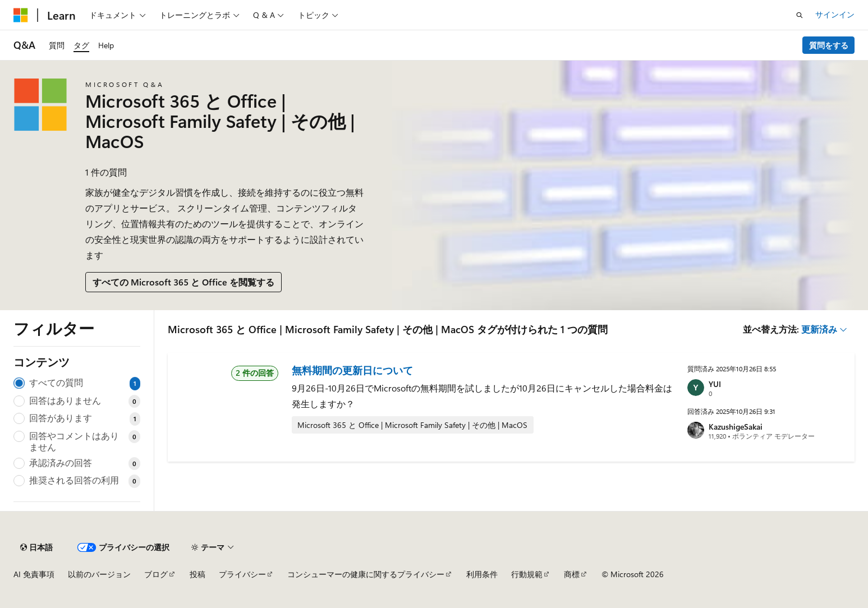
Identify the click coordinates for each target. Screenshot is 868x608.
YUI (715, 384)
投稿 (198, 574)
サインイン (835, 14)
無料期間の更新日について (352, 370)
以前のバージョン (99, 574)
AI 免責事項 (34, 574)
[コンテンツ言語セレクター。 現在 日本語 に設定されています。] (36, 547)
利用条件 (482, 574)
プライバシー (242, 574)
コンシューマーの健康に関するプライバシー (366, 574)
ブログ (156, 574)
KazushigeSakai (736, 427)
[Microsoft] (21, 15)
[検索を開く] (800, 15)
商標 (572, 574)
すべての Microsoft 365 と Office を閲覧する (183, 282)
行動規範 (527, 574)
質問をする (829, 45)
